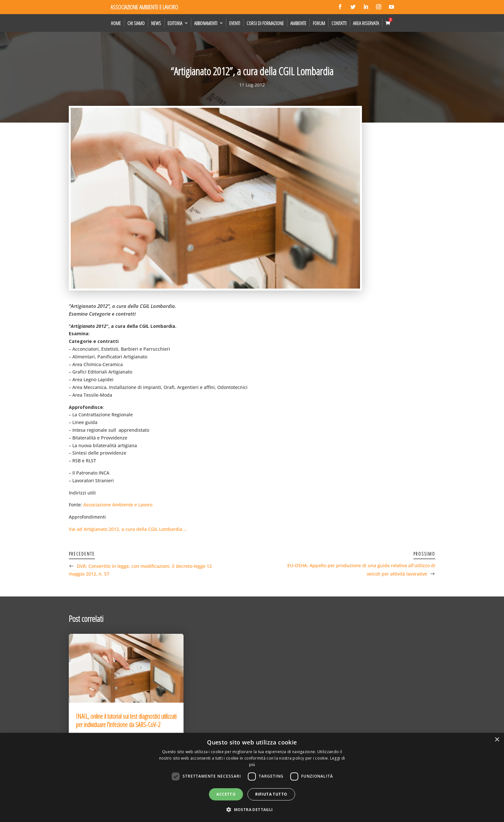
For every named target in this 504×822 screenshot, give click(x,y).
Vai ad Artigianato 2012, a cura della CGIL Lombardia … (128, 529)
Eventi (235, 23)
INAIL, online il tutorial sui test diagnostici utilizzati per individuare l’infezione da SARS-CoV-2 (126, 720)
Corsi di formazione (265, 23)
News (156, 23)
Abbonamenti (206, 23)
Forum (319, 23)
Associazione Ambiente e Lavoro (118, 505)
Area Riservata (366, 23)
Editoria (175, 23)
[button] (252, 810)
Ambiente (298, 23)
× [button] (497, 740)
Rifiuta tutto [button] (271, 794)
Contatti (339, 23)
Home (116, 23)
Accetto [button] (226, 794)
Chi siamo (136, 23)
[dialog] (252, 777)
